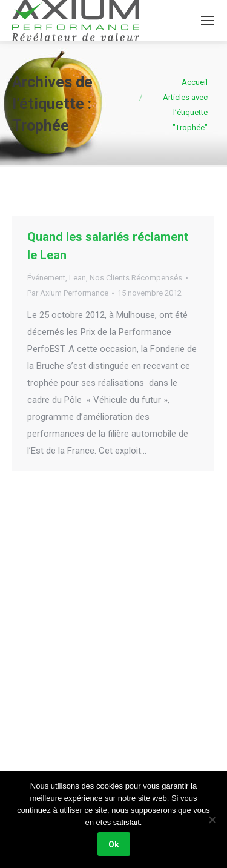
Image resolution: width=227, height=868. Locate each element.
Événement (46, 278)
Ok (114, 844)
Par (68, 293)
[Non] (212, 820)
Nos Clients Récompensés (136, 278)
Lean (77, 278)
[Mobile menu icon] (208, 21)
